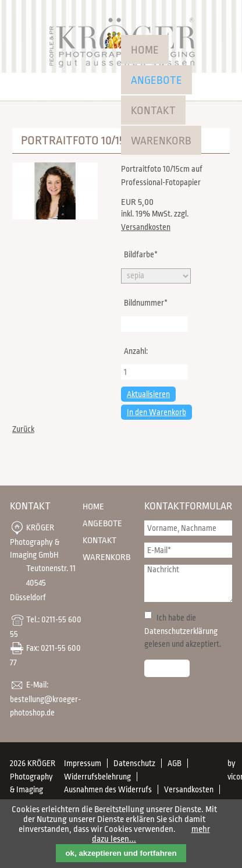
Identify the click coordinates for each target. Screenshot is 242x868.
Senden (167, 668)
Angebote (156, 80)
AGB (175, 763)
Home (145, 50)
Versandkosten (146, 227)
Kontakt (153, 111)
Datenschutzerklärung (181, 631)
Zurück (23, 429)
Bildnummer (145, 302)
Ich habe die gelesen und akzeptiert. (183, 631)
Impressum (83, 763)
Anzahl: (136, 351)
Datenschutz (134, 763)
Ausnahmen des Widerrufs (108, 789)
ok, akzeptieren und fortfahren (121, 853)
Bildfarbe (140, 253)
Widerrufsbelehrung (97, 777)
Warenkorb (161, 141)
